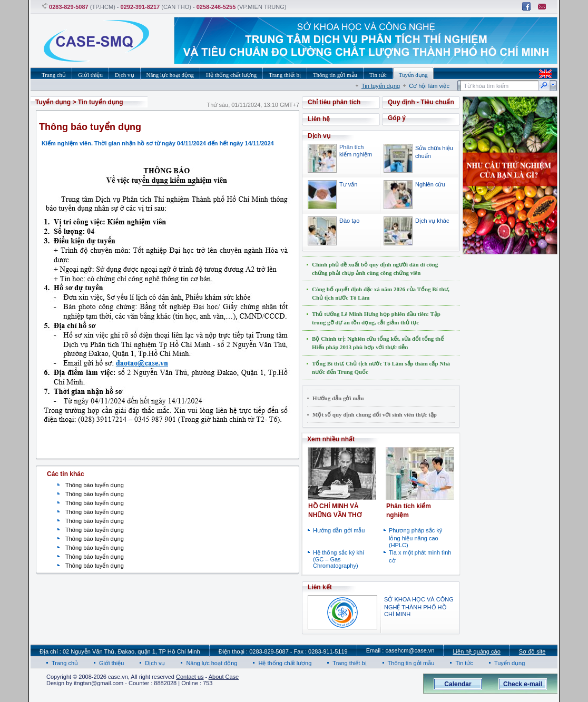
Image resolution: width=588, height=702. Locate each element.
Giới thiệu (111, 663)
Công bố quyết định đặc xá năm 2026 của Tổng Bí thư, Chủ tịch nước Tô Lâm (381, 293)
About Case (224, 677)
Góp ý (397, 118)
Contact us (190, 677)
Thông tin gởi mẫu (411, 663)
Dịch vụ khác (432, 221)
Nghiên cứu (430, 184)
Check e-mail (523, 684)
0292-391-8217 (140, 7)
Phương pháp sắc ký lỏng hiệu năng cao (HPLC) (415, 538)
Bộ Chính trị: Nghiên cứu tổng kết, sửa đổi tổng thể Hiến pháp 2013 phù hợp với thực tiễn (378, 343)
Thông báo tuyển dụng (95, 485)
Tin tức (464, 663)
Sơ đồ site (532, 651)
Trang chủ (65, 663)
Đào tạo (349, 221)
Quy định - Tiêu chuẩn (421, 102)
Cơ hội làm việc (429, 86)
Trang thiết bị (349, 663)
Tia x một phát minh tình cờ (420, 556)
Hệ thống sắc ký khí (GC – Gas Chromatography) (339, 559)
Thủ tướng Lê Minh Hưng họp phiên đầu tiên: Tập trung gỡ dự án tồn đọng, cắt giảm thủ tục (376, 318)
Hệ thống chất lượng (285, 663)
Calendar (458, 684)
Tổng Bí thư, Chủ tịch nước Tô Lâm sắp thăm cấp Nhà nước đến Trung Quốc (381, 368)
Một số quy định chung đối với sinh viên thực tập (375, 414)
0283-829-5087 (69, 7)
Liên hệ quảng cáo (476, 651)
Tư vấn (348, 184)
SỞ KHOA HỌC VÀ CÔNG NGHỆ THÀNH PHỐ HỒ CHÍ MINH (419, 607)
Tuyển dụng (53, 102)
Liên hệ (319, 119)
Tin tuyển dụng (381, 86)
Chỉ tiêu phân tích (334, 102)
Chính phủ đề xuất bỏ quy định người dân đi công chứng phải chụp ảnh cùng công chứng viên (375, 269)
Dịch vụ (155, 663)
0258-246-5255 (216, 7)
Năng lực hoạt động (212, 663)
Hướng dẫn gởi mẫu (338, 398)
